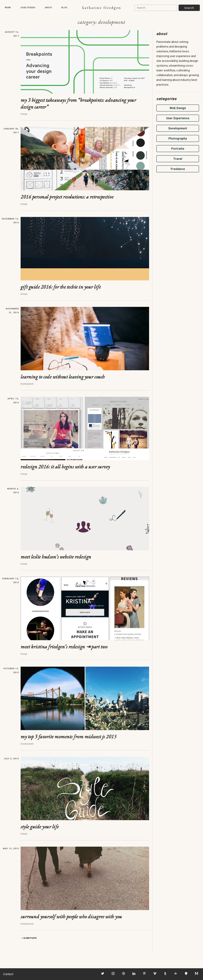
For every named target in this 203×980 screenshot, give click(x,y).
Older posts (30, 938)
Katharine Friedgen (102, 8)
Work (8, 8)
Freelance (178, 169)
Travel (178, 159)
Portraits (178, 149)
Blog (64, 8)
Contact (8, 974)
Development (178, 128)
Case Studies (28, 8)
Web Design (178, 108)
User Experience (178, 118)
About (48, 8)
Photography (178, 139)
